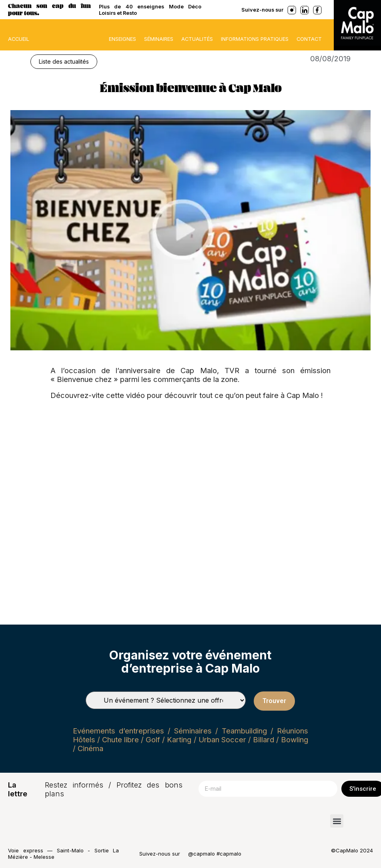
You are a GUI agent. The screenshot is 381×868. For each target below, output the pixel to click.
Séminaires (159, 39)
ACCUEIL (19, 39)
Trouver (274, 701)
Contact (309, 39)
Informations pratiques (255, 39)
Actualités (197, 39)
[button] (337, 821)
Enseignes (122, 39)
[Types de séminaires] (166, 700)
